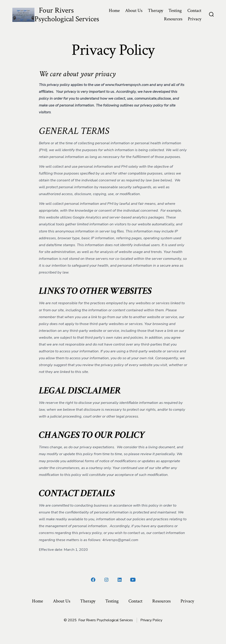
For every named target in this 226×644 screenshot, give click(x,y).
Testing (175, 10)
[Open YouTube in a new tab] (133, 580)
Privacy (195, 19)
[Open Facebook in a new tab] (93, 580)
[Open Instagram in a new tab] (106, 580)
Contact (194, 10)
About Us (134, 10)
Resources (173, 19)
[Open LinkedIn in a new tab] (120, 580)
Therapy (155, 10)
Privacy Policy (151, 620)
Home (114, 10)
